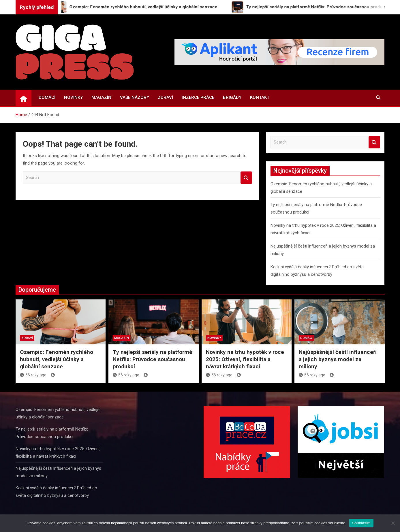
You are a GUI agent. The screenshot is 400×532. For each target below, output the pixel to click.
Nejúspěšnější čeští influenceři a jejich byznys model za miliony (338, 359)
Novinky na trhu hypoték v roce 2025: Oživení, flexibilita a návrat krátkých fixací (245, 359)
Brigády (232, 97)
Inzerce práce (198, 97)
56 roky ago (33, 375)
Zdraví (165, 97)
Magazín (101, 97)
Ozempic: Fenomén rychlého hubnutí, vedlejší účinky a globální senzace (57, 359)
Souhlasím (361, 523)
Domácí (47, 97)
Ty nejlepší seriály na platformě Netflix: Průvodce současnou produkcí (152, 359)
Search (246, 178)
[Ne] (393, 523)
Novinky (73, 97)
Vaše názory (135, 97)
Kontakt (260, 97)
